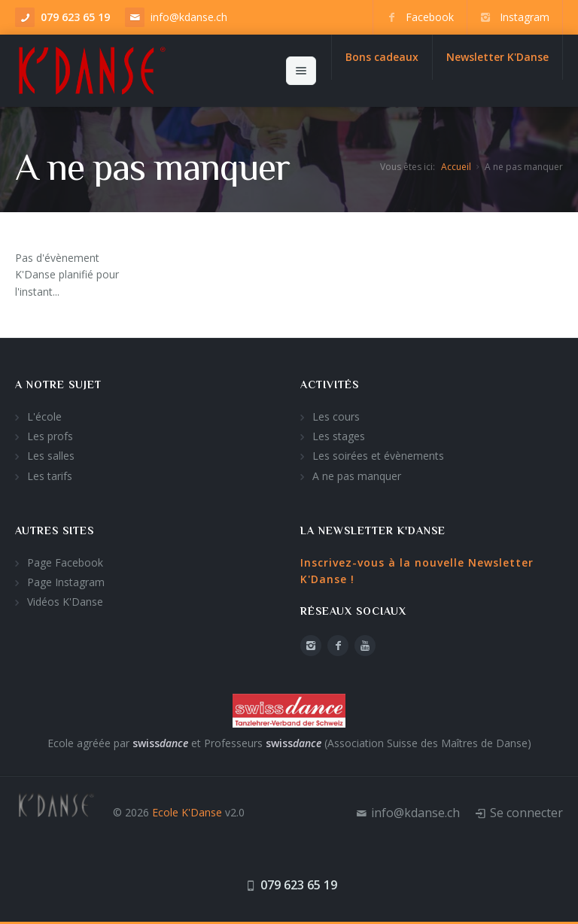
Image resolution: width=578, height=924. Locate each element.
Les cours (336, 416)
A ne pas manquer (357, 476)
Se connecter (526, 813)
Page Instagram (66, 582)
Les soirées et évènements (378, 456)
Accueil (456, 167)
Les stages (339, 436)
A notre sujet (58, 384)
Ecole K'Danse (187, 812)
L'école (44, 416)
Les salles (51, 456)
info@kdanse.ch (189, 17)
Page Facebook (65, 562)
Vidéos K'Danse (65, 602)
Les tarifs (50, 476)
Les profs (50, 436)
